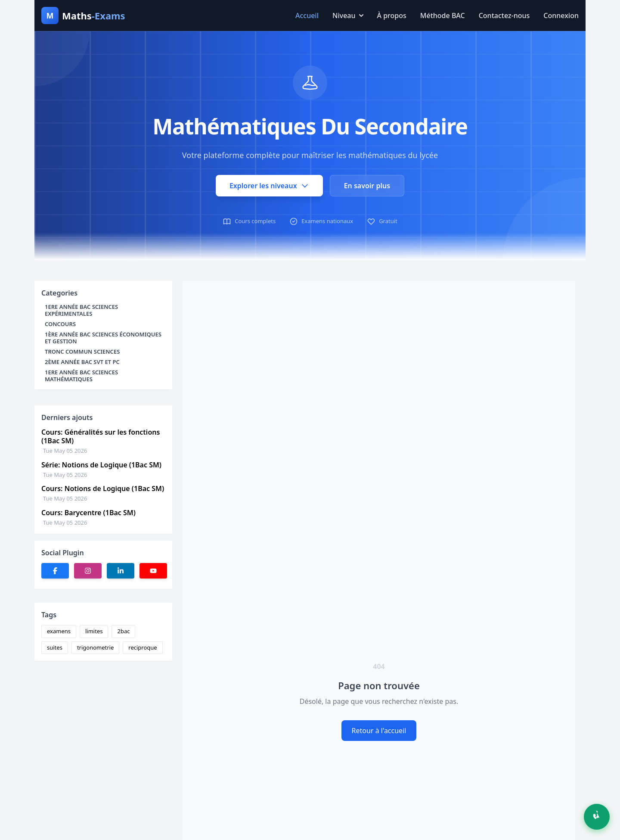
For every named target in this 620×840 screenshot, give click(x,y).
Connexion (561, 16)
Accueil (307, 16)
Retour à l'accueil (379, 731)
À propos (392, 16)
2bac (123, 631)
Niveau (348, 16)
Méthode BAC (443, 16)
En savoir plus (367, 186)
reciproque (143, 647)
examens (59, 631)
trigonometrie (95, 647)
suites (55, 647)
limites (94, 631)
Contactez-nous (504, 16)
